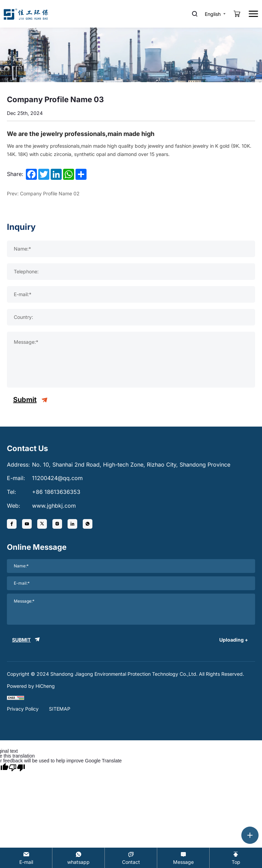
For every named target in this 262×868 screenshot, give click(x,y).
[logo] (26, 14)
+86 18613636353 (56, 492)
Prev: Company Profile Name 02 (43, 193)
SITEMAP (60, 709)
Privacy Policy (23, 709)
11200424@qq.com (57, 478)
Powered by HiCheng (31, 686)
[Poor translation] (17, 767)
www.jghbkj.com (54, 506)
